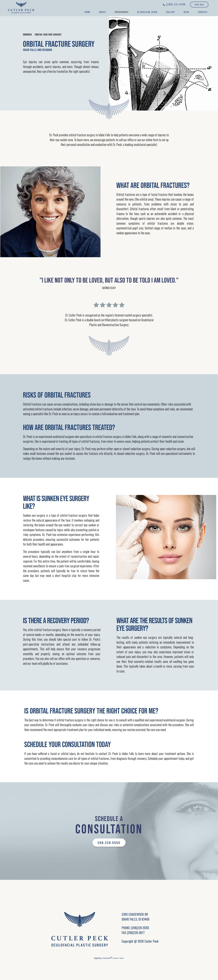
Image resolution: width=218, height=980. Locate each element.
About (103, 12)
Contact (203, 12)
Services (27, 34)
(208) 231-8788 (176, 4)
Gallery (171, 12)
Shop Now (199, 5)
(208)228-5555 (140, 928)
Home (87, 12)
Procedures (122, 12)
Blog (186, 12)
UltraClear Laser (147, 12)
